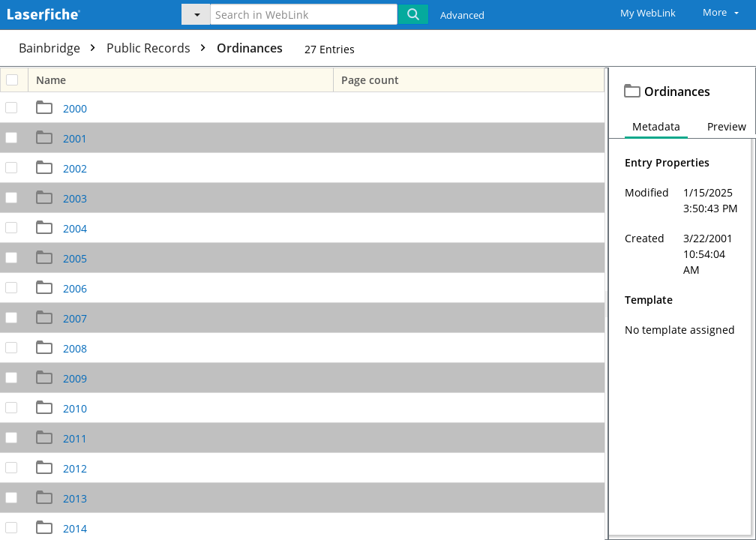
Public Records (160, 48)
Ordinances (250, 48)
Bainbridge (61, 48)
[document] (682, 303)
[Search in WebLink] (304, 14)
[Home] (79, 13)
